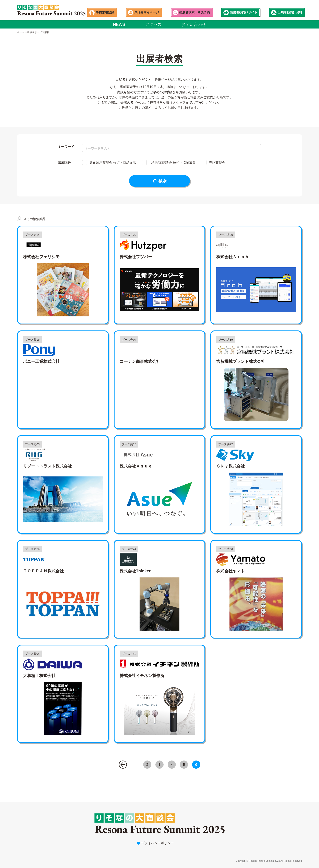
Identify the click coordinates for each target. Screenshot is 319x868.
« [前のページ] (123, 765)
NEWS (119, 24)
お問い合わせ (194, 24)
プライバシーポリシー (157, 843)
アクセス (153, 24)
